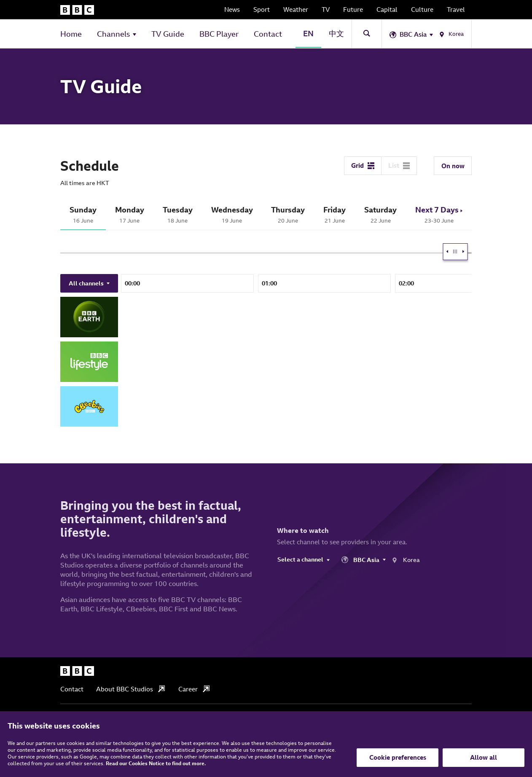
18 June (178, 214)
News (232, 9)
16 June (83, 214)
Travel (456, 9)
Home (71, 34)
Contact (268, 34)
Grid (363, 165)
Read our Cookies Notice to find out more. (156, 763)
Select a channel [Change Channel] (304, 559)
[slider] (336, 252)
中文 (336, 34)
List (399, 165)
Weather (296, 9)
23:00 (346, 283)
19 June (232, 214)
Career (194, 689)
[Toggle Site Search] (367, 34)
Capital (387, 9)
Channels (113, 34)
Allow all (484, 757)
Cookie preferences (398, 757)
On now (453, 166)
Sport (262, 9)
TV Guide (168, 34)
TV (326, 9)
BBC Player (219, 34)
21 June (335, 214)
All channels (89, 283)
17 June (130, 214)
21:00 (72, 283)
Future (353, 9)
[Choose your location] (427, 34)
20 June (288, 214)
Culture (422, 9)
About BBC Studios (130, 689)
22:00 (209, 283)
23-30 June (439, 214)
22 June (380, 214)
